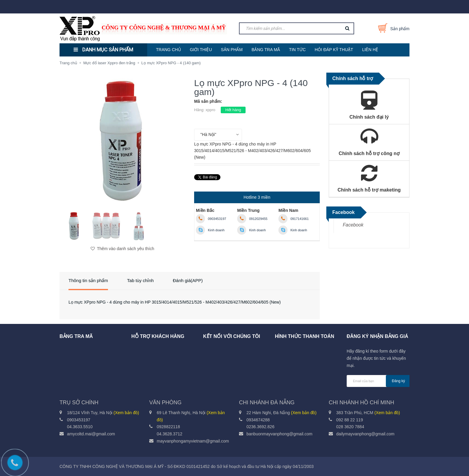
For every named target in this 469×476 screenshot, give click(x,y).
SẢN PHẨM (232, 50)
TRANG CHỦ (169, 50)
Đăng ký (398, 381)
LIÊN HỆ (370, 50)
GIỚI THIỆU (201, 50)
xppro (210, 110)
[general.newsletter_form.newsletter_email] (378, 381)
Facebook (353, 225)
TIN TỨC (297, 50)
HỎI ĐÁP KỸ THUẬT (334, 50)
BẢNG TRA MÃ (266, 50)
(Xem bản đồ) (126, 413)
